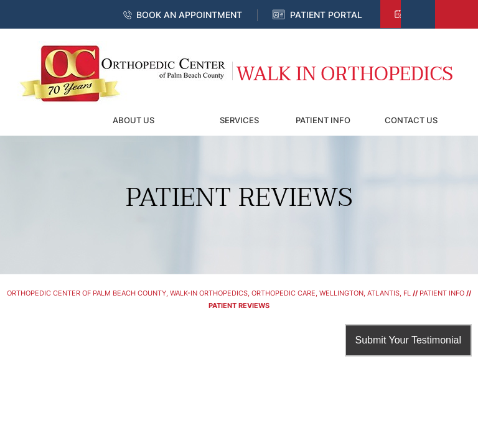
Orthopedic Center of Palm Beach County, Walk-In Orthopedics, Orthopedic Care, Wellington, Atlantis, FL (209, 293)
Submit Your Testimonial (408, 340)
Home (45, 120)
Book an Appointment (189, 15)
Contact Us (411, 120)
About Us (134, 120)
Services (239, 120)
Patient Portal (326, 15)
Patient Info (323, 120)
